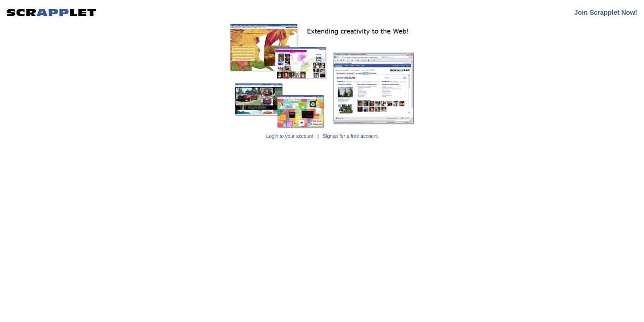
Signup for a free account (350, 136)
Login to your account (290, 136)
